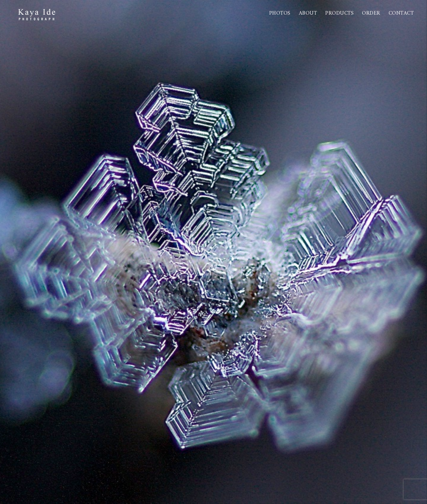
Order (371, 13)
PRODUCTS (339, 13)
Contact (401, 13)
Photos (280, 13)
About (308, 13)
